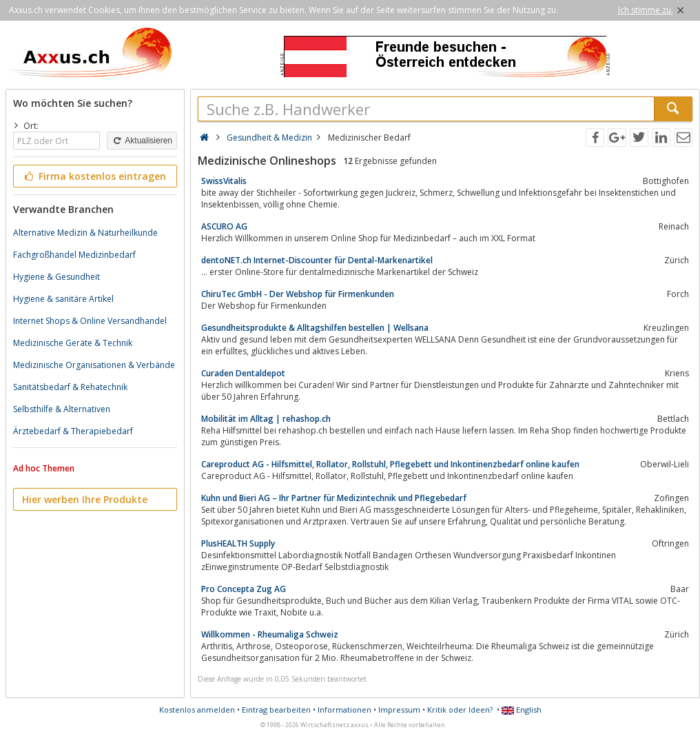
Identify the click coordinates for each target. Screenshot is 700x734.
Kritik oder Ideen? (460, 710)
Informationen (344, 710)
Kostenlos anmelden (197, 710)
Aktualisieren (142, 141)
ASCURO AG (224, 226)
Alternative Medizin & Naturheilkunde (85, 233)
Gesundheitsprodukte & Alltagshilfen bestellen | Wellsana (315, 328)
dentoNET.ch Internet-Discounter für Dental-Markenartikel (317, 260)
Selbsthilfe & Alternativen (62, 409)
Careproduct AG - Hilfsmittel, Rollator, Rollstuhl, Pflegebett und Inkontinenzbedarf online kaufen (390, 464)
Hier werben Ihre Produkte (85, 499)
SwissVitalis (224, 181)
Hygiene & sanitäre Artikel (63, 299)
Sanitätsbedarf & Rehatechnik (70, 387)
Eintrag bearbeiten (276, 710)
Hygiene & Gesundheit (56, 277)
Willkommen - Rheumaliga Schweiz (270, 634)
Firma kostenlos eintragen (94, 176)
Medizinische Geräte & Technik (73, 343)
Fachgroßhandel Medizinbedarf (74, 255)
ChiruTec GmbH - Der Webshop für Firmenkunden (298, 294)
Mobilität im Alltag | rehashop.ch (266, 419)
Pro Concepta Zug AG (244, 589)
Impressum (399, 710)
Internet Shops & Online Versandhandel (90, 321)
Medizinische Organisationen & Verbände (94, 365)
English (522, 710)
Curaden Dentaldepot (243, 373)
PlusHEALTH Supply (238, 543)
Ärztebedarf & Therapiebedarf (73, 431)
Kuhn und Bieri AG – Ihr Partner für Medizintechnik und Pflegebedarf (334, 498)
